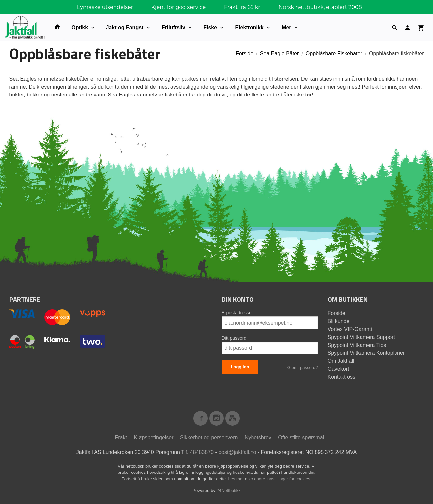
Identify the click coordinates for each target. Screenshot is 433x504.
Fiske (210, 27)
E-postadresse (237, 313)
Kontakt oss (342, 377)
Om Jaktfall (341, 361)
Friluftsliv (174, 27)
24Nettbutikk (229, 491)
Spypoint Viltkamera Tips (357, 345)
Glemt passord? (303, 368)
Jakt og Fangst (125, 27)
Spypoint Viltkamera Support (361, 337)
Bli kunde (339, 321)
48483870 (202, 452)
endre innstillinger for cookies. (283, 479)
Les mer (237, 479)
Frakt (121, 438)
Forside (244, 54)
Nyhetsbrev (258, 438)
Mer (286, 27)
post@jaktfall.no (237, 452)
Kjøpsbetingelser (153, 438)
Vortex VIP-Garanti (350, 329)
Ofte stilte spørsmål (301, 438)
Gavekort (339, 369)
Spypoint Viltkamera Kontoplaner (366, 353)
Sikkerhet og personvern (209, 438)
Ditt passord (234, 338)
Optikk (80, 27)
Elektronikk (249, 27)
